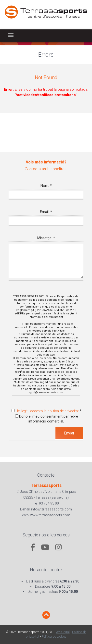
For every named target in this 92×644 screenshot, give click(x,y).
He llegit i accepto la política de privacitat (47, 411)
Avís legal (63, 632)
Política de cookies (54, 637)
